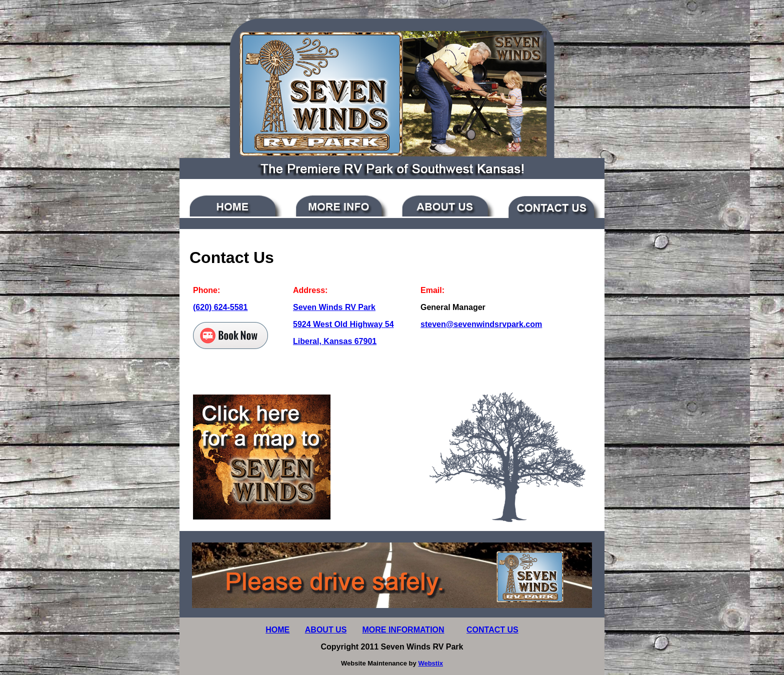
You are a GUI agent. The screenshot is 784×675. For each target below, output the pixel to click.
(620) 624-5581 (220, 307)
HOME (277, 630)
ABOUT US (326, 630)
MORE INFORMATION (403, 630)
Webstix (430, 663)
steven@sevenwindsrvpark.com (481, 324)
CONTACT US (492, 630)
